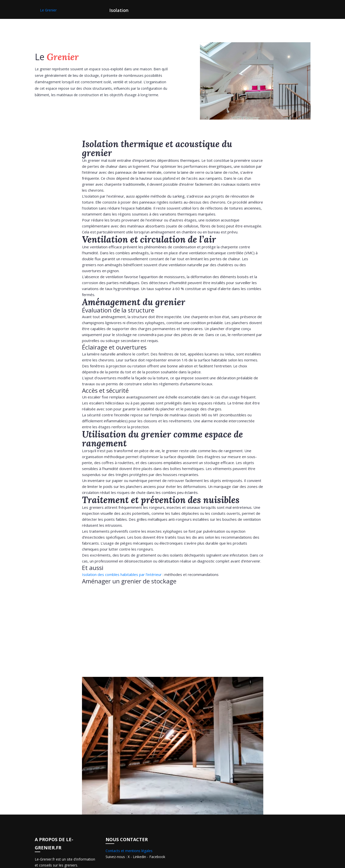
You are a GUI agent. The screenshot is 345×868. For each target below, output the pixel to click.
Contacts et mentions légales (129, 851)
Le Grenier (48, 10)
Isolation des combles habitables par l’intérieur (122, 574)
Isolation (119, 10)
